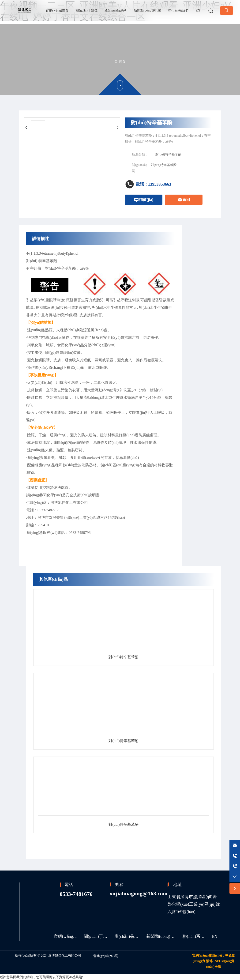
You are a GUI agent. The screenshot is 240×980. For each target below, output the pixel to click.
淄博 (209, 961)
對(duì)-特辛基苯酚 (42, 261)
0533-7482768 (48, 510)
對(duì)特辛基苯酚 (168, 154)
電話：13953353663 (153, 184)
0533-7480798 (80, 533)
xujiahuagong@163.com (139, 893)
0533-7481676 (76, 894)
